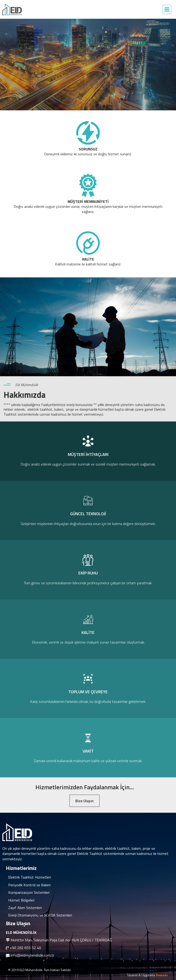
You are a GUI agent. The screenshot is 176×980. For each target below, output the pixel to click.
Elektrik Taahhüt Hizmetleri (30, 877)
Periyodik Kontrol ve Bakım (29, 885)
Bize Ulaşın (84, 801)
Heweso (162, 975)
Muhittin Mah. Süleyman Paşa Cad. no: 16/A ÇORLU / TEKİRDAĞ (61, 940)
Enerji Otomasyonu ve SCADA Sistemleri (40, 915)
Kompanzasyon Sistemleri (29, 892)
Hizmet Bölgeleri (21, 900)
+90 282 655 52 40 (25, 948)
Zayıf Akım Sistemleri (25, 908)
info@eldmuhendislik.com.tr (32, 955)
